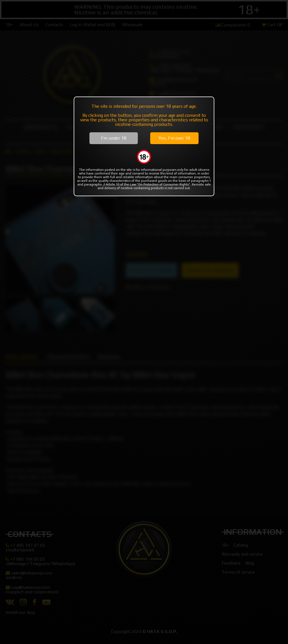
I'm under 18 (114, 138)
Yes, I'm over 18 (174, 138)
